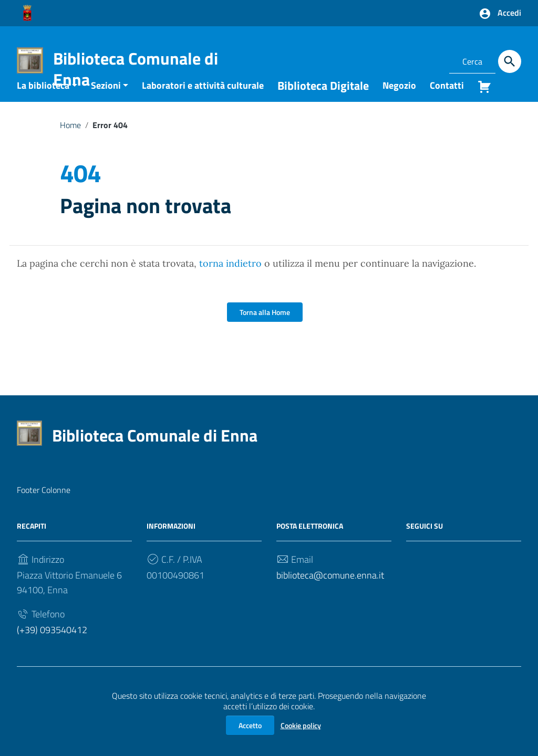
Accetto (250, 725)
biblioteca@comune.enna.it (330, 591)
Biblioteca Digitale (323, 101)
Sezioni (106, 101)
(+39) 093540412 (52, 646)
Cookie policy (301, 725)
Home (70, 141)
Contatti (447, 101)
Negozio (399, 101)
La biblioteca (43, 101)
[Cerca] (510, 61)
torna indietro (230, 280)
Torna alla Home (265, 328)
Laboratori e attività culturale (203, 101)
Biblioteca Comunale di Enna (136, 69)
